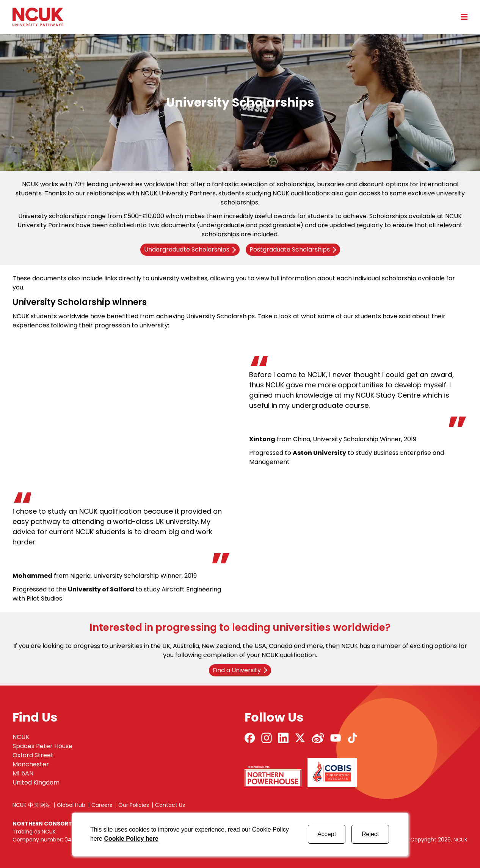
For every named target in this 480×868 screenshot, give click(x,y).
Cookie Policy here (131, 839)
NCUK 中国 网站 (32, 805)
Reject (370, 834)
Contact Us (170, 805)
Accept (327, 834)
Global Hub (71, 805)
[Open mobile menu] (461, 17)
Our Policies (134, 805)
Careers (102, 805)
